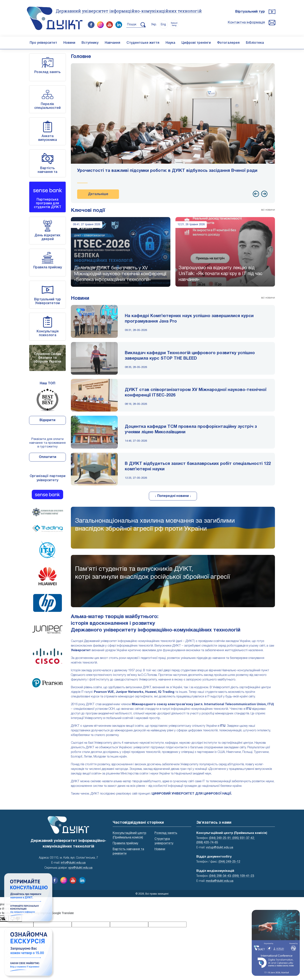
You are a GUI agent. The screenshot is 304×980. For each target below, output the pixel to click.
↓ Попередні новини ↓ (173, 496)
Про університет (43, 43)
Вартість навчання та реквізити (47, 172)
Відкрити (47, 420)
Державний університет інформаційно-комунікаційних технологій (129, 11)
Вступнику (90, 43)
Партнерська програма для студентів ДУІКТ (48, 203)
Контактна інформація (246, 23)
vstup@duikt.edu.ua (220, 848)
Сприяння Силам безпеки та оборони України (47, 358)
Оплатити (48, 457)
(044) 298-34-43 (220, 876)
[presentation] (256, 194)
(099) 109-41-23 (243, 876)
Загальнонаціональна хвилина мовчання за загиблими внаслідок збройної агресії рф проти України (155, 525)
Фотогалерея (228, 43)
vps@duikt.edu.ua (80, 868)
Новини (69, 43)
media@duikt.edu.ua (220, 881)
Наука (170, 43)
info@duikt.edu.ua (73, 863)
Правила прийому (48, 268)
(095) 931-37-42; (243, 838)
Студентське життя (143, 43)
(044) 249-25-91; (220, 838)
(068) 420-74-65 (207, 843)
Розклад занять (47, 72)
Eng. (164, 25)
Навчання (112, 43)
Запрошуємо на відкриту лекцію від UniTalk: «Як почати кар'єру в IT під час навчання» (220, 274)
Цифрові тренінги (196, 43)
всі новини (268, 210)
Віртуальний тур (250, 12)
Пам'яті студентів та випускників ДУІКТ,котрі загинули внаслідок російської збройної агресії (153, 573)
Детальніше (98, 194)
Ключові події (88, 211)
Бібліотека (255, 43)
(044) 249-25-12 (229, 862)
